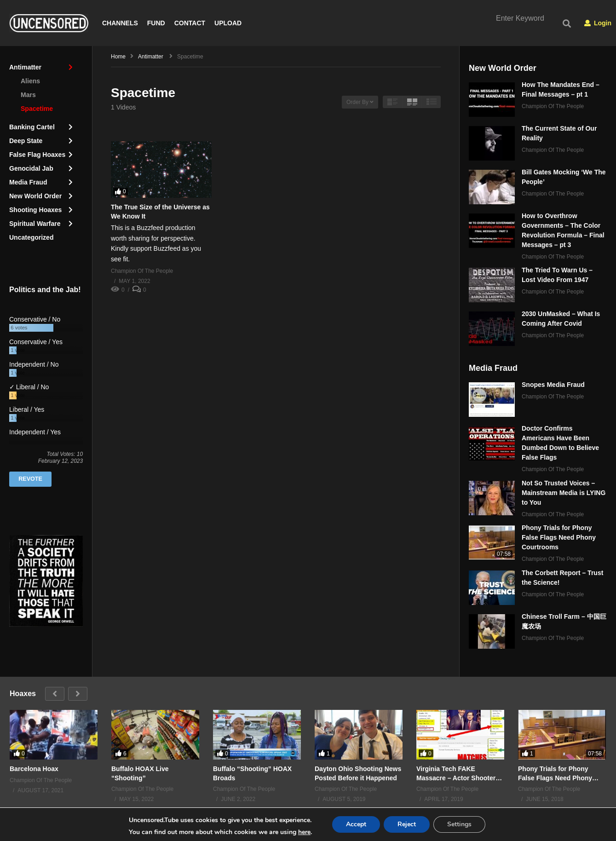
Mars (28, 95)
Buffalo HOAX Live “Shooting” (140, 773)
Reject (407, 824)
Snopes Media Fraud (553, 385)
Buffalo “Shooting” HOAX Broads (252, 773)
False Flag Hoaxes (37, 155)
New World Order (35, 196)
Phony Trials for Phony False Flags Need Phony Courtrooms (559, 538)
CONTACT (190, 23)
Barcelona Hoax (34, 769)
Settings (459, 824)
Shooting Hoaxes (35, 210)
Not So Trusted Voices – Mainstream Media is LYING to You (564, 493)
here (304, 832)
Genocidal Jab (31, 168)
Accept (356, 824)
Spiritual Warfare (35, 224)
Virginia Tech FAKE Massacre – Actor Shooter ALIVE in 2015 (456, 774)
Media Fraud (28, 182)
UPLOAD (228, 23)
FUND (156, 23)
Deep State (26, 141)
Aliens (30, 81)
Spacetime (37, 109)
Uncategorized (31, 237)
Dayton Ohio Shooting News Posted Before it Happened (358, 773)
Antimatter (25, 67)
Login (598, 23)
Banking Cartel (32, 127)
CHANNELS (120, 23)
